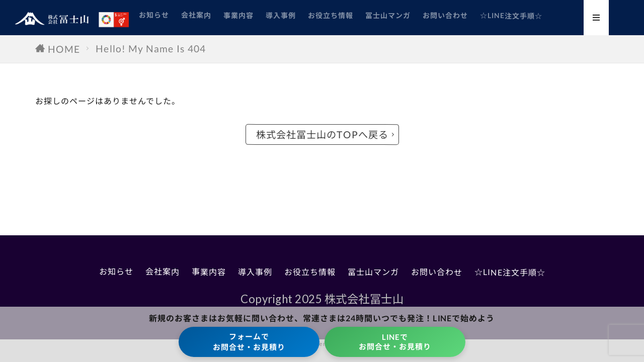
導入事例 (281, 15)
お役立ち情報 (331, 15)
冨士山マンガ (388, 15)
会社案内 (196, 15)
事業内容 (238, 15)
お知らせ (154, 15)
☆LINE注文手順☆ (511, 15)
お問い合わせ (445, 15)
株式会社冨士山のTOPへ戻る (322, 134)
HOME (64, 49)
